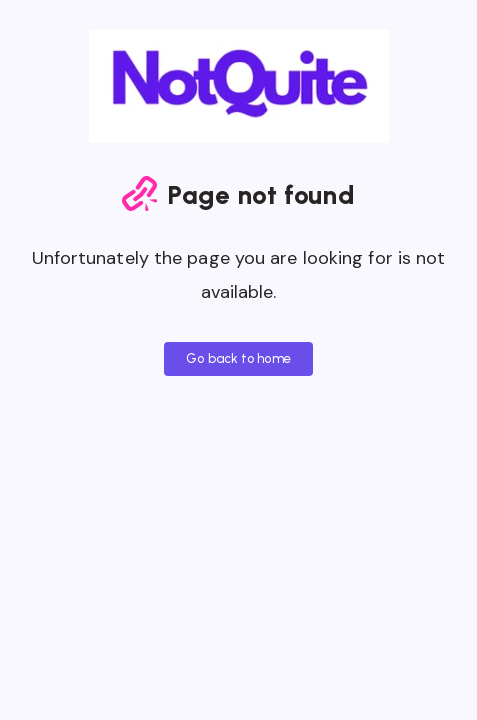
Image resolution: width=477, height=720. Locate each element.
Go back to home (238, 358)
